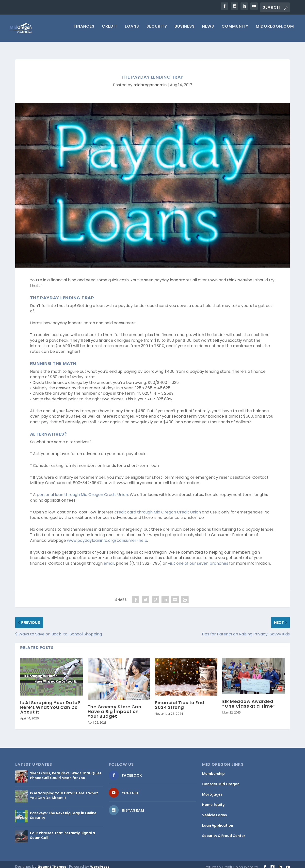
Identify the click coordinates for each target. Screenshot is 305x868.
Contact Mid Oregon (221, 780)
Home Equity (213, 800)
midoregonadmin (150, 80)
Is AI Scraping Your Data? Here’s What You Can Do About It (50, 703)
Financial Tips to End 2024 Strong (180, 700)
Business (185, 30)
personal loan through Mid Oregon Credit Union (82, 490)
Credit (110, 30)
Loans (132, 30)
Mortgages (212, 790)
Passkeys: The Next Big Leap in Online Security (63, 811)
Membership (213, 769)
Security (157, 30)
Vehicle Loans (215, 811)
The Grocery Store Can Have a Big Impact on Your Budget (115, 707)
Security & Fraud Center (224, 831)
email (109, 559)
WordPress (100, 862)
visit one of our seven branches (198, 559)
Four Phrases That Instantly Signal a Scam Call (63, 831)
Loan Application (218, 821)
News (208, 30)
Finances (84, 30)
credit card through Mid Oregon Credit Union (158, 508)
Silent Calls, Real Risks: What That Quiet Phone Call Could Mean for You (66, 771)
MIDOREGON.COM (275, 30)
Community (235, 30)
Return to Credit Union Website (231, 863)
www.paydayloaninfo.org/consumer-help (107, 536)
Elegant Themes (52, 862)
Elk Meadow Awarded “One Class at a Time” (249, 699)
